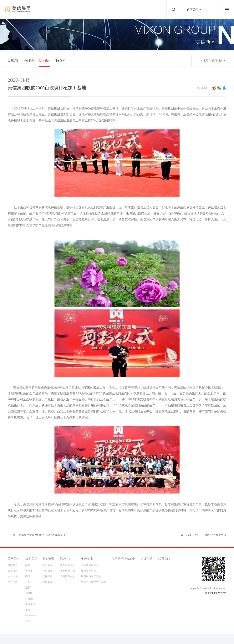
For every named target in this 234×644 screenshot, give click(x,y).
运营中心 (66, 559)
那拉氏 (29, 593)
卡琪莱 (29, 571)
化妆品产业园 (89, 571)
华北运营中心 (68, 571)
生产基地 (87, 559)
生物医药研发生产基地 (94, 582)
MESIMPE (31, 615)
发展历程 (13, 582)
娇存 (28, 565)
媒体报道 (44, 61)
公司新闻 (13, 61)
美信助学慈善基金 (123, 559)
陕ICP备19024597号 (216, 593)
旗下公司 (193, 10)
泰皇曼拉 (30, 604)
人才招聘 (147, 559)
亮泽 (28, 576)
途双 (28, 588)
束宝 (28, 610)
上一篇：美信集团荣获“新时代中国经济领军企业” (37, 535)
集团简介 (13, 565)
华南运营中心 (68, 576)
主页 (206, 61)
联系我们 (164, 559)
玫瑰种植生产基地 (91, 576)
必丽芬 (29, 582)
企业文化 (13, 576)
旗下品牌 (31, 559)
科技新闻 (60, 61)
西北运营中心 (68, 565)
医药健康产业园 (90, 565)
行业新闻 (29, 61)
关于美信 (13, 559)
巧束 (28, 621)
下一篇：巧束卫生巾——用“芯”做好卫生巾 (201, 535)
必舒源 (29, 599)
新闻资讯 (48, 559)
